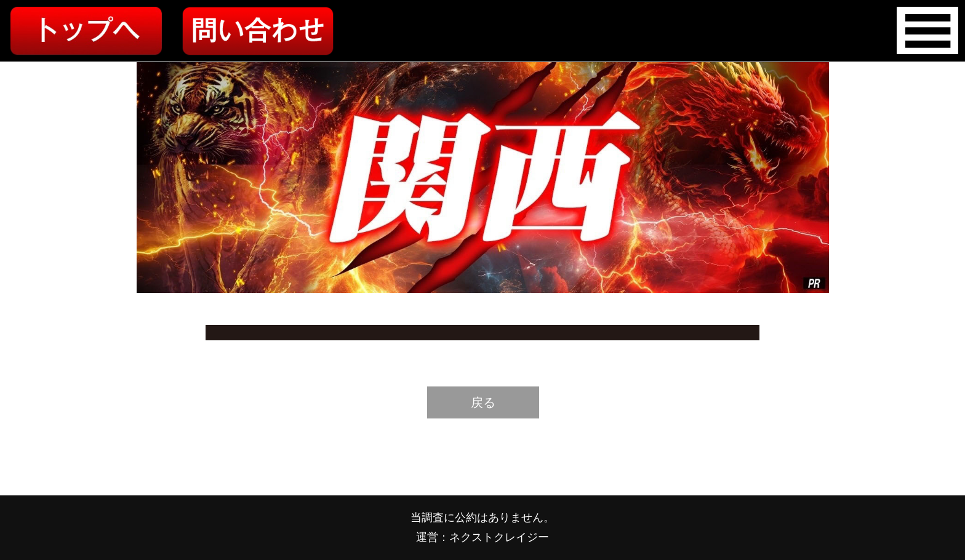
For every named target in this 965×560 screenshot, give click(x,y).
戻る (483, 402)
